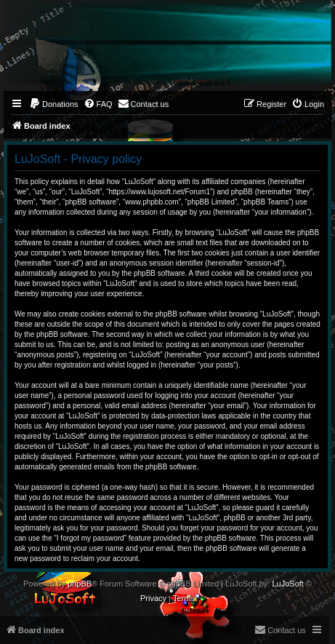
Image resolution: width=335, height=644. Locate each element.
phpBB (80, 584)
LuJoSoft (287, 584)
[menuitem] (54, 104)
